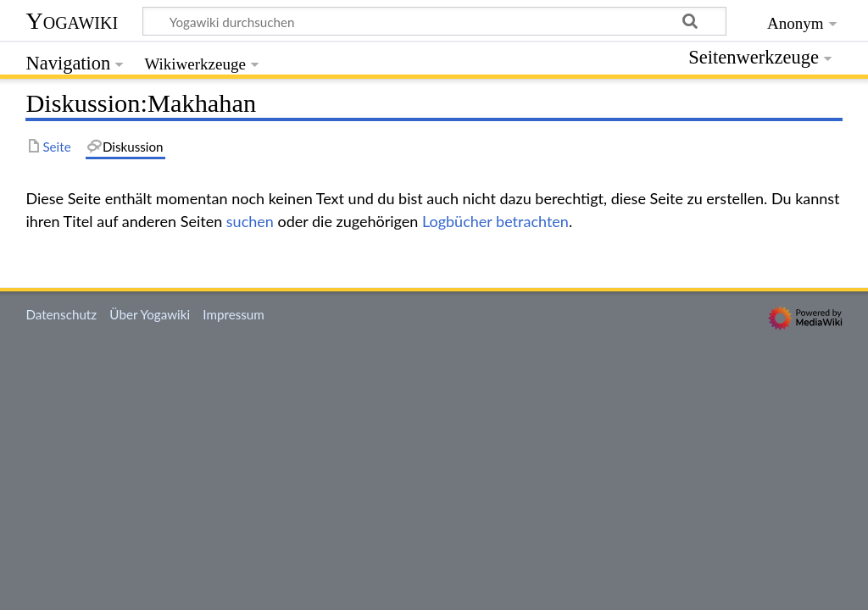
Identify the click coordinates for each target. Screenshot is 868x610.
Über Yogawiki (150, 314)
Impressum (234, 314)
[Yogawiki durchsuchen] (434, 21)
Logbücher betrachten (495, 221)
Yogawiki (72, 21)
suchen (250, 221)
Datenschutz (61, 314)
